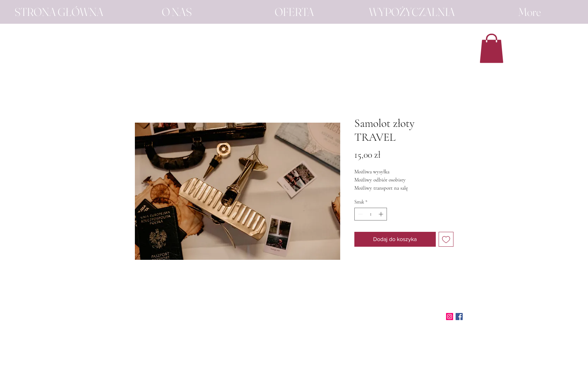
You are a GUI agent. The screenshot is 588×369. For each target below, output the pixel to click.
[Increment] (382, 214)
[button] (492, 48)
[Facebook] (459, 317)
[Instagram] (450, 317)
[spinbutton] (370, 214)
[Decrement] (360, 214)
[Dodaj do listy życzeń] (446, 239)
